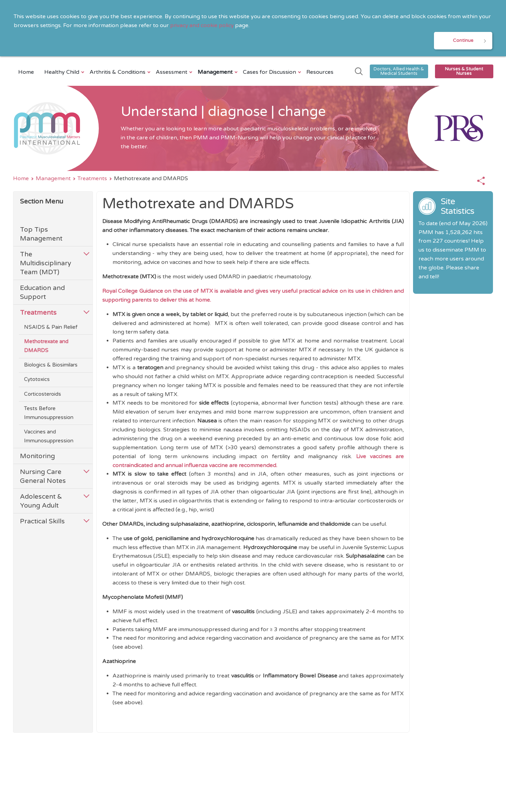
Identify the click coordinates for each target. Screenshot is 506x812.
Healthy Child (63, 72)
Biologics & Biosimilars (51, 366)
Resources (320, 72)
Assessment (172, 72)
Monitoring (37, 457)
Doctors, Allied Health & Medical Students (399, 72)
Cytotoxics (37, 380)
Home (26, 72)
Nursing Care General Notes (43, 477)
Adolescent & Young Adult (41, 502)
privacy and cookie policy (203, 25)
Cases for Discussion (270, 72)
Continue (463, 41)
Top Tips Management (41, 235)
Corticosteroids (43, 394)
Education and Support (42, 293)
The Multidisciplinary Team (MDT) (45, 264)
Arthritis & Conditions (118, 72)
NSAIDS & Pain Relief (51, 327)
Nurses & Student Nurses (464, 72)
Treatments (92, 179)
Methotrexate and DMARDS (46, 347)
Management (216, 72)
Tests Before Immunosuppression (49, 413)
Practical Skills (42, 522)
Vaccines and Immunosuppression (49, 437)
